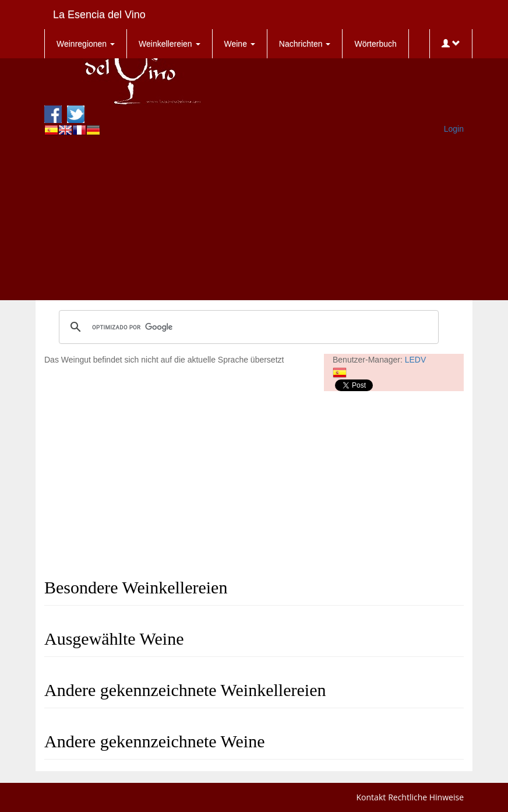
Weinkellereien (169, 44)
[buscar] (247, 327)
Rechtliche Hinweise (426, 797)
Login (454, 129)
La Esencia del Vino (99, 15)
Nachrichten (305, 44)
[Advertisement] (254, 219)
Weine (240, 44)
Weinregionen (86, 44)
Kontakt (371, 797)
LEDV (416, 360)
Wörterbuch (375, 44)
